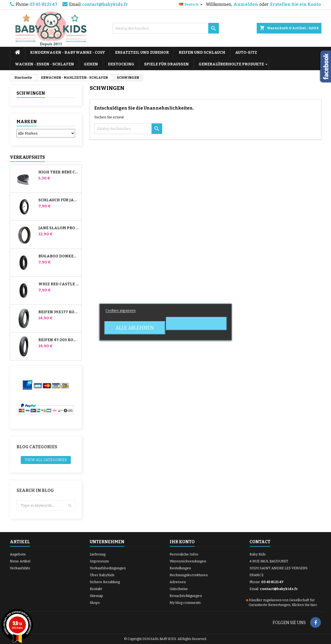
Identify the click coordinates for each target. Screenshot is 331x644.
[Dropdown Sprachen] (191, 5)
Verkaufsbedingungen (108, 568)
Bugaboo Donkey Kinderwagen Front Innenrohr (59, 256)
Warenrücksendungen (188, 561)
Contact (260, 542)
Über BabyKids (102, 575)
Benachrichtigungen (186, 596)
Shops (95, 603)
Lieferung (98, 554)
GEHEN (91, 64)
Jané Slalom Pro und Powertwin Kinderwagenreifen (59, 228)
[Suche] (166, 28)
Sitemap (96, 596)
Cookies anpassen (120, 310)
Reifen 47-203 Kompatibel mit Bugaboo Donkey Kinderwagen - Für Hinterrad (59, 340)
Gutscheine (179, 589)
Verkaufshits (27, 157)
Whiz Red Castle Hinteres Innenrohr (59, 284)
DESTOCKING (121, 64)
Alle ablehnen (135, 328)
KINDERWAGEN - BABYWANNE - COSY (68, 53)
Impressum (99, 561)
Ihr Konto (182, 542)
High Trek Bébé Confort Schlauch (59, 172)
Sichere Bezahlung (105, 582)
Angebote (18, 554)
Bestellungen (180, 568)
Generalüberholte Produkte (231, 64)
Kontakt (96, 589)
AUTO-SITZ (246, 53)
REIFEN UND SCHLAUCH (202, 53)
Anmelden (246, 4)
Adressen (178, 582)
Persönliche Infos (184, 554)
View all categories (46, 460)
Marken (27, 122)
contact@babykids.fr (105, 4)
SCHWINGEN (31, 93)
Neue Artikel (20, 561)
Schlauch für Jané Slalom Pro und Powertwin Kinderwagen (59, 200)
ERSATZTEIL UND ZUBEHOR (142, 53)
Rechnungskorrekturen (189, 575)
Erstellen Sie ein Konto (295, 4)
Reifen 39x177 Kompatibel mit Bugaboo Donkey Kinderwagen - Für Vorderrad (59, 312)
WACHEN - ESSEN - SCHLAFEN (44, 64)
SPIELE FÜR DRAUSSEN (166, 64)
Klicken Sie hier (304, 605)
